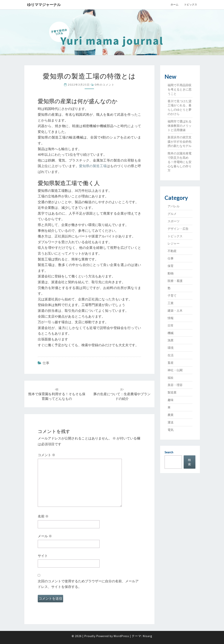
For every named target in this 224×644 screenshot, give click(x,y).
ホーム (174, 4)
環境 (171, 348)
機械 (171, 333)
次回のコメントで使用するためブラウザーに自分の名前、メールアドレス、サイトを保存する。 (88, 584)
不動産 (172, 251)
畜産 (171, 363)
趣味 (171, 400)
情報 (171, 318)
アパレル (174, 206)
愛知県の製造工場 (93, 166)
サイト (43, 556)
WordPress (121, 636)
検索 (189, 462)
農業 (171, 415)
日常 (171, 325)
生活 (171, 355)
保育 (171, 266)
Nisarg (147, 636)
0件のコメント (105, 85)
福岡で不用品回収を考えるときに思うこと (180, 89)
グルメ (172, 214)
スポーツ (174, 221)
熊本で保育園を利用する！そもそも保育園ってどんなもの (57, 394)
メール (45, 536)
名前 (43, 516)
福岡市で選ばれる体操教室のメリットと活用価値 (180, 126)
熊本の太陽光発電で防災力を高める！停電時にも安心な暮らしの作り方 (180, 162)
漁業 (171, 340)
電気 (171, 430)
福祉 (171, 378)
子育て (172, 296)
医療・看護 (175, 281)
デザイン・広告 (178, 229)
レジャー (174, 243)
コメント (47, 455)
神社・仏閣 (175, 370)
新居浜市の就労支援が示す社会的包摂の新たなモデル (180, 142)
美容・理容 (175, 385)
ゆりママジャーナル (44, 5)
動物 (171, 273)
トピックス (191, 4)
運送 (171, 422)
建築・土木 (175, 311)
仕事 (46, 363)
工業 (171, 303)
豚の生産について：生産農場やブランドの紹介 (122, 394)
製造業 (172, 392)
